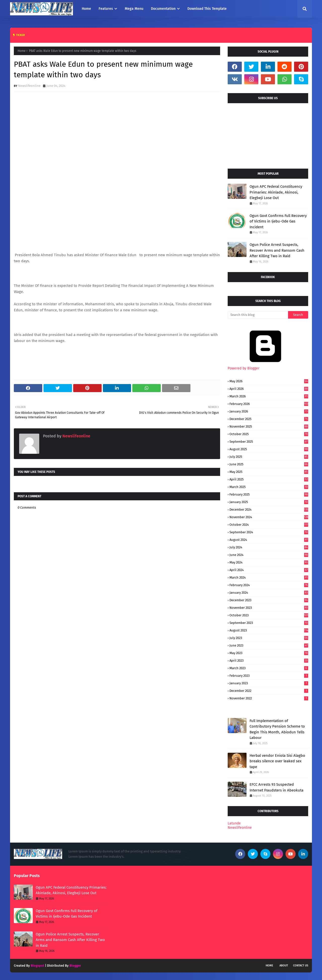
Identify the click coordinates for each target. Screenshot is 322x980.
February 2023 (269, 676)
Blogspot (37, 966)
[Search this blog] (258, 315)
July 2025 (269, 457)
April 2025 (269, 479)
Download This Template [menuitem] (207, 9)
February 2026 (269, 404)
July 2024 (269, 547)
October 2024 (269, 525)
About (284, 966)
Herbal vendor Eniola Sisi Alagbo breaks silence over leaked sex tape (277, 761)
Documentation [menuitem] (163, 9)
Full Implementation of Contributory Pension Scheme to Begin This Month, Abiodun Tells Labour (277, 729)
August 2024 (269, 540)
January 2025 (269, 502)
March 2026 (269, 396)
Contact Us (301, 966)
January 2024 (269, 593)
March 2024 (269, 577)
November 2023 (269, 608)
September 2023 (269, 623)
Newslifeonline (29, 86)
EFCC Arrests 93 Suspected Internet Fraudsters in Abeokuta (276, 787)
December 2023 (269, 600)
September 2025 (269, 442)
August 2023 (269, 630)
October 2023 (269, 615)
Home (22, 51)
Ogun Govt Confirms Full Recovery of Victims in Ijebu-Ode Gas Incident (278, 221)
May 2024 (269, 562)
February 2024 (269, 585)
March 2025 (269, 487)
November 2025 (269, 426)
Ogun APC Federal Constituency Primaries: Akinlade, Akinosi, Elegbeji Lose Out (276, 192)
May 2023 (269, 653)
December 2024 (269, 510)
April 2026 (269, 389)
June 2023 (269, 645)
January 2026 (269, 411)
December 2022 (269, 691)
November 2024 (269, 517)
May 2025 (269, 472)
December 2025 (269, 419)
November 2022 (269, 698)
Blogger (75, 966)
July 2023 (269, 638)
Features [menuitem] (106, 9)
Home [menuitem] (86, 9)
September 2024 (269, 532)
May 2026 (269, 381)
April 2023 (269, 661)
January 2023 (269, 683)
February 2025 (269, 494)
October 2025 (269, 434)
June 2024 (269, 555)
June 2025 (269, 464)
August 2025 (269, 449)
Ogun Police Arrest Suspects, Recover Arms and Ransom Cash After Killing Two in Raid (277, 250)
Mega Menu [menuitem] (134, 9)
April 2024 (269, 570)
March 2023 (269, 668)
